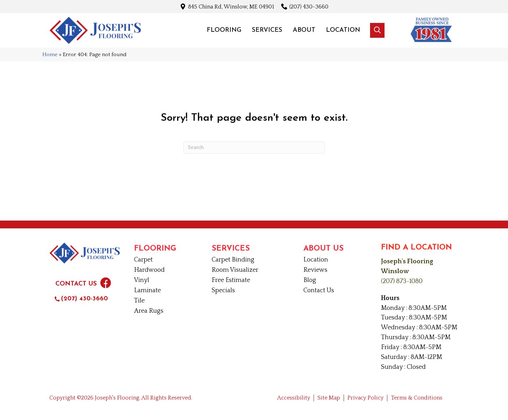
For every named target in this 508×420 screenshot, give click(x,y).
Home (50, 55)
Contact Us (76, 284)
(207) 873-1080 (402, 281)
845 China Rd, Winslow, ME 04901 (231, 7)
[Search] (254, 148)
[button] (377, 30)
